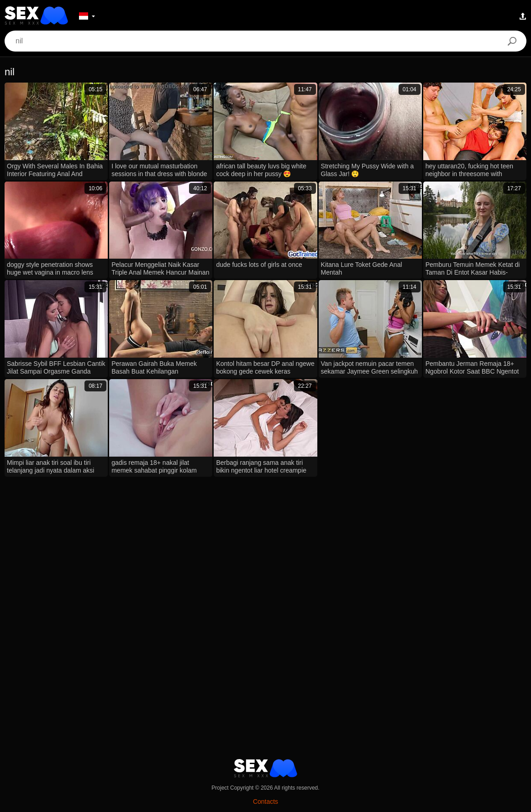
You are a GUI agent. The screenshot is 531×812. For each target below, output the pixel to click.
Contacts (265, 802)
